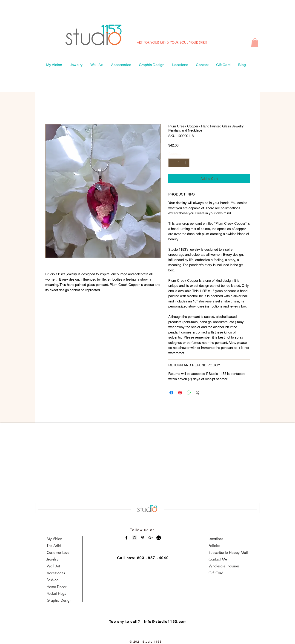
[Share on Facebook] (171, 393)
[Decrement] (172, 163)
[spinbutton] (179, 163)
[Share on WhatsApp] (189, 393)
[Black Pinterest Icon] (143, 538)
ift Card (217, 573)
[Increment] (186, 163)
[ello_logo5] (159, 538)
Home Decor (57, 587)
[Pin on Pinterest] (180, 393)
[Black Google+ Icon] (151, 538)
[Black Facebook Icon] (126, 538)
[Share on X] (198, 393)
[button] (255, 43)
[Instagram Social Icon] (135, 538)
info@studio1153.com (165, 622)
